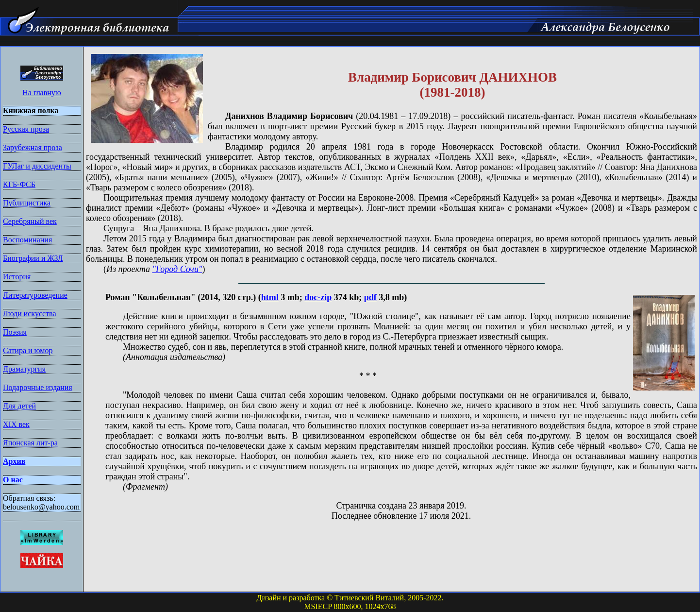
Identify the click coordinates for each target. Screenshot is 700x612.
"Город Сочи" (177, 269)
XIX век (16, 424)
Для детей (19, 406)
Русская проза (26, 129)
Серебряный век (30, 221)
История (17, 277)
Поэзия (15, 332)
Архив (14, 461)
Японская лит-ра (30, 443)
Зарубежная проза (33, 147)
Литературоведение (35, 295)
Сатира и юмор (28, 350)
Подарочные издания (38, 387)
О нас (13, 480)
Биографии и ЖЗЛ (33, 258)
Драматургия (24, 369)
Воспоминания (27, 240)
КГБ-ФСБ (19, 184)
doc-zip (318, 297)
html (270, 297)
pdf (370, 297)
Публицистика (27, 203)
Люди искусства (30, 314)
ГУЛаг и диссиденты (37, 166)
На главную (42, 93)
